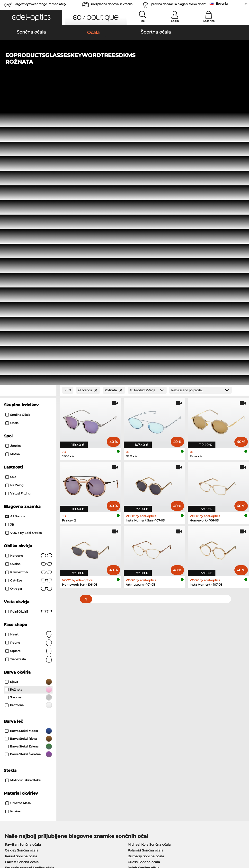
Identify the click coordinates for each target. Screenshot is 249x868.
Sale (11, 192)
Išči (143, 21)
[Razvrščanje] (200, 105)
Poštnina (91, 753)
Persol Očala (136, 612)
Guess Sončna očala (144, 577)
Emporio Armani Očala (23, 630)
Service (90, 739)
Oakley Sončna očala (22, 565)
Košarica (209, 21)
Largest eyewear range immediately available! (40, 5)
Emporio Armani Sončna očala (30, 582)
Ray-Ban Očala (17, 606)
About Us (11, 739)
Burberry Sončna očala (146, 571)
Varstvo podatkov (61, 839)
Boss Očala (134, 624)
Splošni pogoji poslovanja (24, 839)
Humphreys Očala (20, 624)
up (243, 839)
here (128, 686)
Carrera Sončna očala (22, 577)
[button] (31, 17)
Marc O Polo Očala (20, 618)
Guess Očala (136, 606)
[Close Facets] (28, 105)
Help (169, 739)
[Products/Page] (147, 105)
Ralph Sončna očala (144, 582)
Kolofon (9, 845)
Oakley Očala (16, 612)
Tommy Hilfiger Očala (143, 630)
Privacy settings (16, 747)
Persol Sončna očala (21, 571)
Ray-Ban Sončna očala (23, 559)
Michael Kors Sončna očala (149, 559)
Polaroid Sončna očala (146, 565)
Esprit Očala (135, 618)
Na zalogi (15, 200)
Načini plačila (95, 747)
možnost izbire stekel (23, 495)
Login (175, 21)
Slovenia (222, 4)
